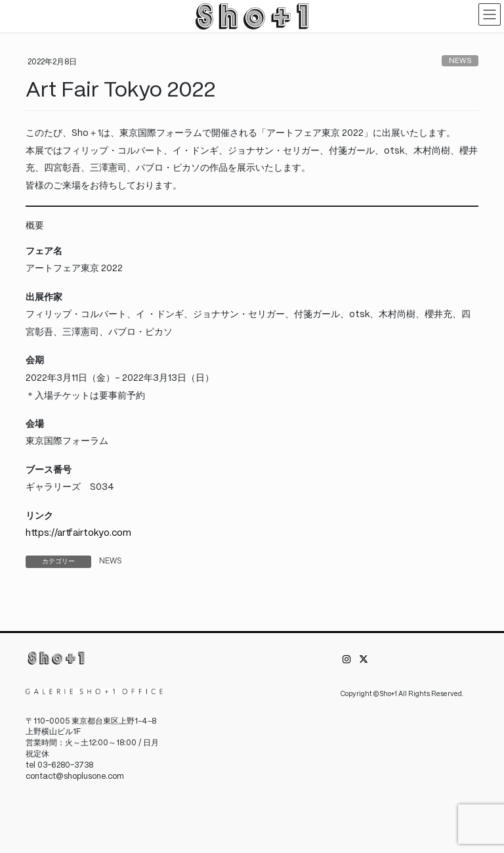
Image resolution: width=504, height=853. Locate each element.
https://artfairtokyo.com (78, 533)
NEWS (460, 61)
